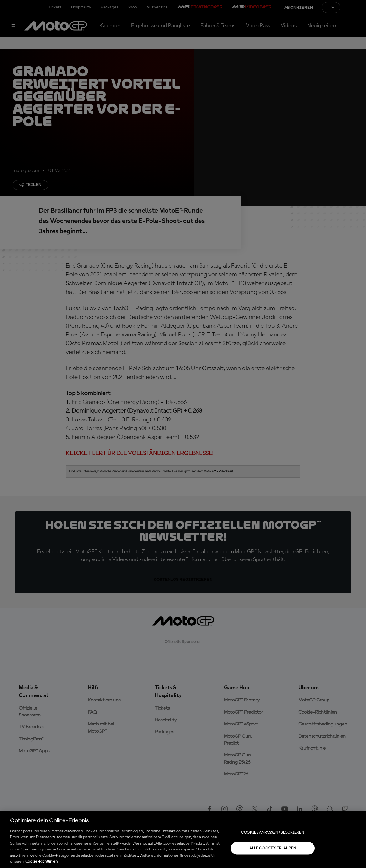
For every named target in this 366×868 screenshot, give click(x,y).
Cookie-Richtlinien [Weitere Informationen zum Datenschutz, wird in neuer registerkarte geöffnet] (41, 862)
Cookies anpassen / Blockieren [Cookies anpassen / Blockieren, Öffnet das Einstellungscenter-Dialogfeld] (272, 832)
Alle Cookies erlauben (273, 848)
